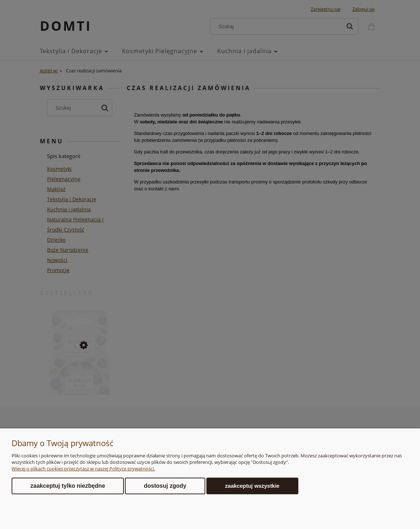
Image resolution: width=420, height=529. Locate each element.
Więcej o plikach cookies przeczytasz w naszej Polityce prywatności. (83, 469)
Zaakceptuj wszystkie (252, 486)
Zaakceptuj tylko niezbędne (68, 486)
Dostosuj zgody (165, 486)
